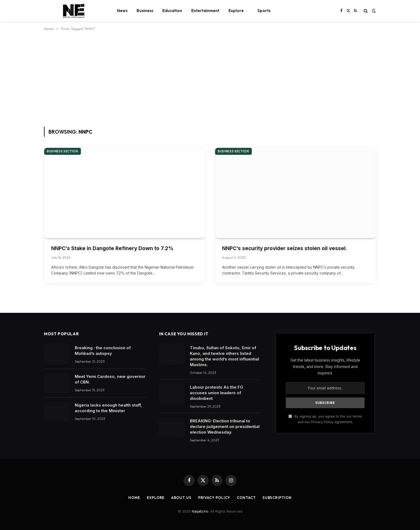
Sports (264, 11)
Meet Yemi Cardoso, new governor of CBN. (110, 379)
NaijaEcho (200, 511)
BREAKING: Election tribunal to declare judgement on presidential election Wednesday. (225, 426)
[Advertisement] (210, 78)
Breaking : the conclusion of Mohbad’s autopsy (103, 351)
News (122, 11)
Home (134, 498)
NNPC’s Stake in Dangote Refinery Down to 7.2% (112, 248)
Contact (246, 498)
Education (172, 11)
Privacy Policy (214, 498)
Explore (236, 11)
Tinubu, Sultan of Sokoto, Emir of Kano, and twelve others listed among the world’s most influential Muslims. (224, 356)
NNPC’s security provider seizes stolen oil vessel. (285, 248)
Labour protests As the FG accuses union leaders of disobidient (217, 393)
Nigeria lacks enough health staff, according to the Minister (108, 408)
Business (145, 11)
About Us (181, 498)
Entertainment (205, 11)
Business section (63, 151)
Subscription (277, 498)
